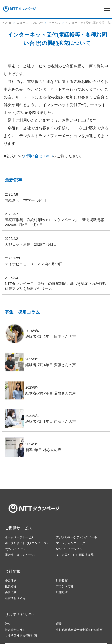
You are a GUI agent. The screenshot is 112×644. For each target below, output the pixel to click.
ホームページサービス (19, 537)
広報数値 (62, 592)
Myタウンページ (16, 549)
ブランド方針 (65, 586)
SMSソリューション (69, 549)
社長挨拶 (62, 581)
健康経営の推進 (15, 630)
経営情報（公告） (16, 598)
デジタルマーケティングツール (76, 537)
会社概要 (11, 592)
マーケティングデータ (71, 543)
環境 (59, 624)
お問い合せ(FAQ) (38, 156)
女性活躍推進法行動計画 (21, 636)
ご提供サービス (18, 528)
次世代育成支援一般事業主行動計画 (79, 630)
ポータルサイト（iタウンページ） (27, 543)
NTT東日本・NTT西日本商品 (75, 555)
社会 (8, 624)
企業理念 (11, 581)
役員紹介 (11, 586)
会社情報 (13, 571)
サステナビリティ (20, 615)
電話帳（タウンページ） (21, 555)
